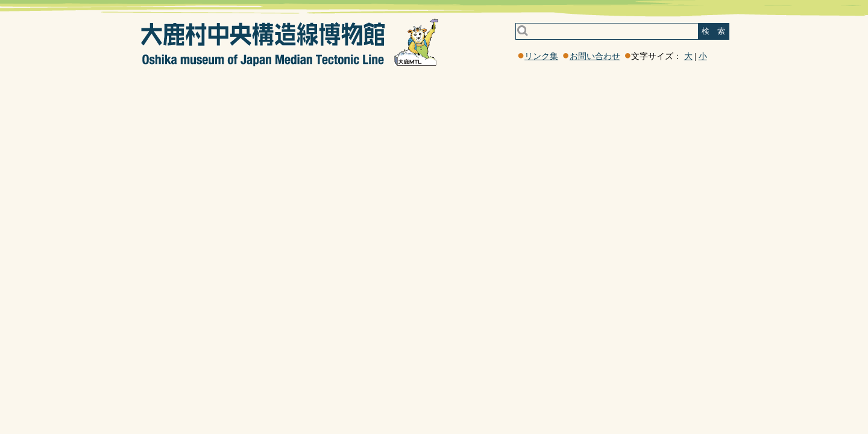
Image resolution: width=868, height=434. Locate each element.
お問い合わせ (595, 56)
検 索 (713, 31)
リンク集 (541, 56)
